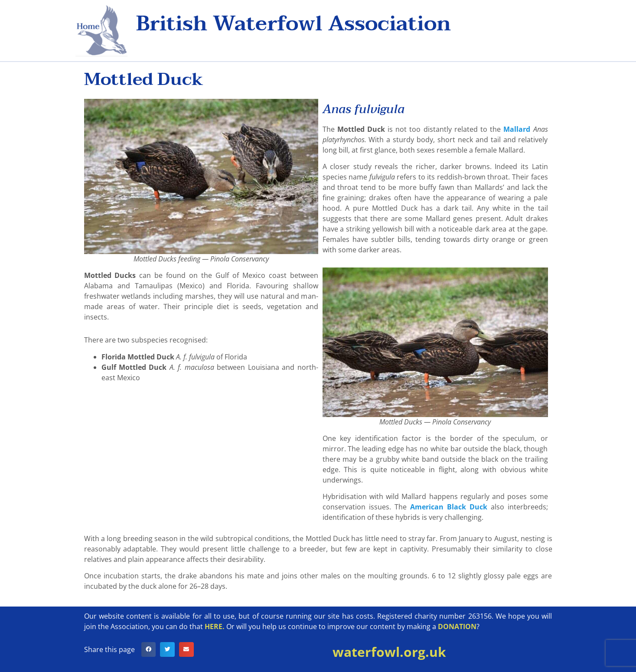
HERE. (215, 626)
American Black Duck (449, 507)
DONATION (457, 626)
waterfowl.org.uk (389, 652)
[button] (149, 649)
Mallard (517, 129)
